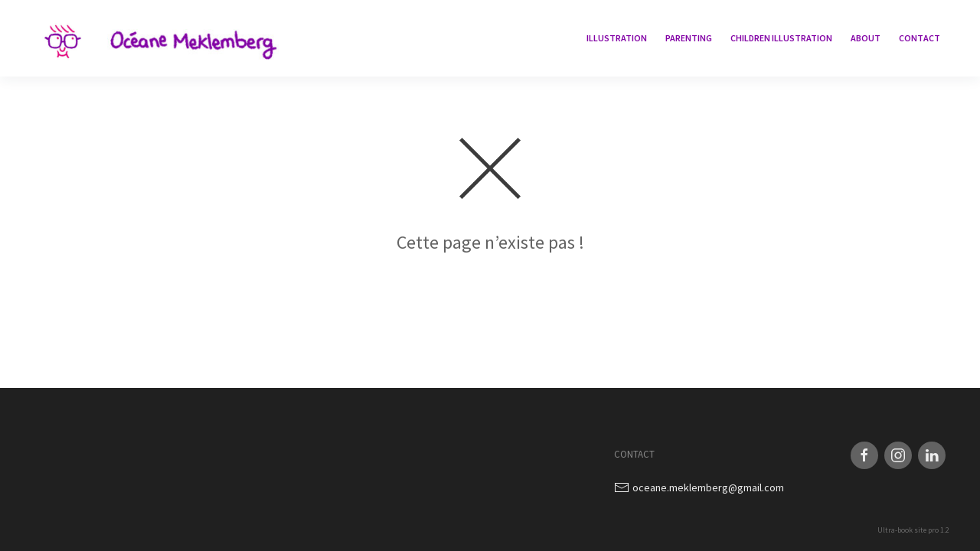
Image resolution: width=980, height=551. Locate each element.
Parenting (689, 38)
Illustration (617, 38)
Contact (920, 38)
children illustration (781, 38)
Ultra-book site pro (908, 530)
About (866, 38)
